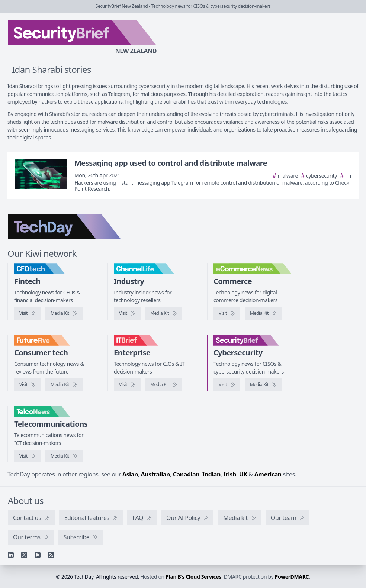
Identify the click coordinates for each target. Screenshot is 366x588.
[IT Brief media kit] (164, 385)
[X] (24, 555)
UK (243, 474)
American (268, 474)
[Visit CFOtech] (28, 313)
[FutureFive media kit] (64, 385)
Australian (155, 474)
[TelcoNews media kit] (64, 456)
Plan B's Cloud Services (193, 577)
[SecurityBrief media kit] (263, 385)
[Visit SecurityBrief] (227, 385)
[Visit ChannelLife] (127, 313)
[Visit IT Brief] (127, 385)
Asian (130, 474)
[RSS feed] (51, 555)
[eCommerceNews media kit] (263, 313)
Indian (211, 474)
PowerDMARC (292, 577)
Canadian (186, 474)
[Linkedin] (11, 555)
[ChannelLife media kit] (164, 313)
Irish (230, 474)
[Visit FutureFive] (28, 385)
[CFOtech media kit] (64, 313)
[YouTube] (38, 555)
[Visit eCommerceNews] (227, 313)
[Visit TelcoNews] (28, 456)
